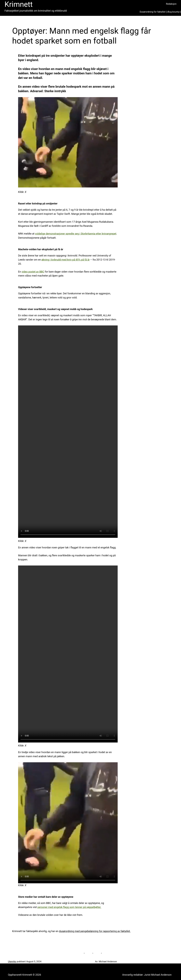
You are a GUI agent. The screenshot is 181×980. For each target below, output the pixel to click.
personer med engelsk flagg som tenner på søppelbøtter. (69, 907)
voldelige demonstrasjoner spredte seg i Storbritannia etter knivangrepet (76, 234)
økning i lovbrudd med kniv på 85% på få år (66, 260)
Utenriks (12, 962)
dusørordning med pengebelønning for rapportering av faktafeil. (95, 931)
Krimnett (19, 4)
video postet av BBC (33, 272)
